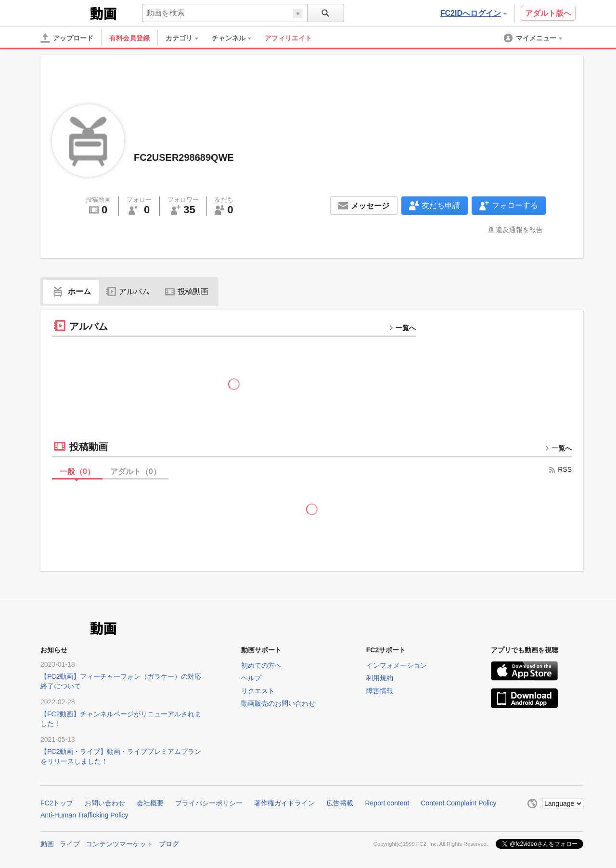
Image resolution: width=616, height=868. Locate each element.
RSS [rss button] (560, 469)
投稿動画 (187, 291)
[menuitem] (187, 38)
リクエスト (258, 691)
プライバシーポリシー (209, 803)
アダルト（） (135, 472)
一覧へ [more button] (402, 328)
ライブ (70, 844)
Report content (387, 803)
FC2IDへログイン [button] (474, 13)
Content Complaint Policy (458, 803)
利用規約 (380, 678)
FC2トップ (57, 803)
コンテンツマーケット (119, 844)
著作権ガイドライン (284, 803)
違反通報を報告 (519, 230)
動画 (47, 844)
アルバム (128, 291)
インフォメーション (397, 665)
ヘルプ (251, 678)
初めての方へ (261, 665)
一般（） (77, 472)
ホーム (71, 291)
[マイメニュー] (534, 38)
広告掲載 (340, 803)
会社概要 (150, 803)
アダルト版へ (548, 13)
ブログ (169, 844)
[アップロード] (67, 38)
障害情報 (380, 691)
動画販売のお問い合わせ (278, 703)
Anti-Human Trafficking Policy (84, 815)
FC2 (64, 13)
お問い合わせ (105, 803)
